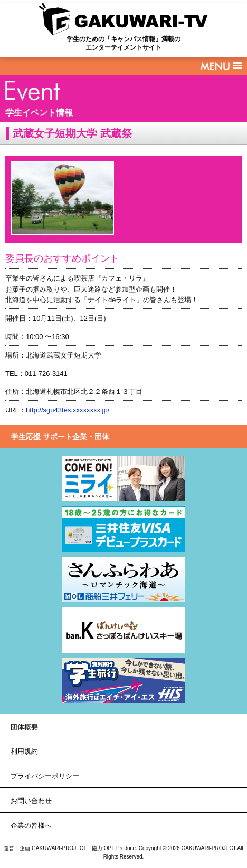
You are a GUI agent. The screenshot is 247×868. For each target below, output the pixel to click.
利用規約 (24, 751)
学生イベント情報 (39, 113)
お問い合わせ (31, 801)
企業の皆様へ (31, 826)
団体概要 (24, 727)
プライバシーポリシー (45, 776)
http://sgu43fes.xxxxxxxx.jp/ (68, 410)
